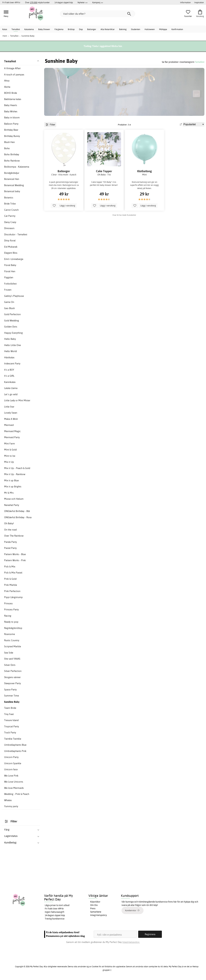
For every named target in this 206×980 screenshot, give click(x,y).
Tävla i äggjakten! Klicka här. (107, 46)
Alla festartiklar (108, 29)
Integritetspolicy (99, 915)
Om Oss (94, 905)
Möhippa (163, 29)
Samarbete (96, 912)
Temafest (16, 29)
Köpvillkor (95, 902)
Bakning (123, 29)
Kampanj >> (98, 2)
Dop (81, 29)
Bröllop (71, 29)
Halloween (150, 29)
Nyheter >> (83, 2)
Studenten (136, 29)
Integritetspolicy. (131, 942)
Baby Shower (44, 29)
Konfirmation (177, 29)
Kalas (5, 29)
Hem (5, 36)
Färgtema (59, 29)
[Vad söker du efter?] (98, 14)
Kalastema (29, 29)
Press (93, 908)
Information (185, 2)
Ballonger (92, 29)
